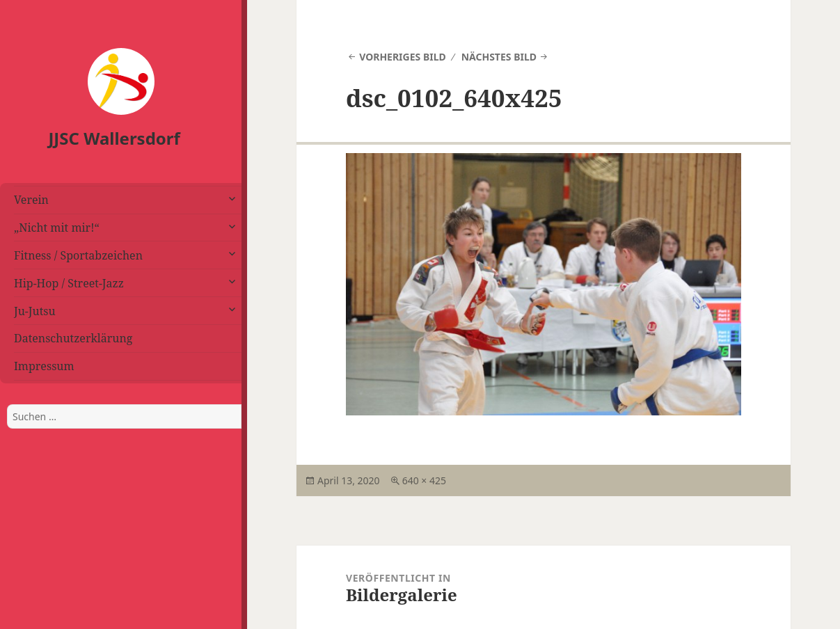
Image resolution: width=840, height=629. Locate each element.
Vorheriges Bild (403, 57)
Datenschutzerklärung (73, 338)
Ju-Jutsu (35, 311)
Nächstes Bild (499, 57)
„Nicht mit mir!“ (57, 228)
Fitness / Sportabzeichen (78, 255)
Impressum (44, 366)
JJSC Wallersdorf (114, 138)
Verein (31, 200)
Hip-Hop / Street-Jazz (69, 283)
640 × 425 (424, 480)
